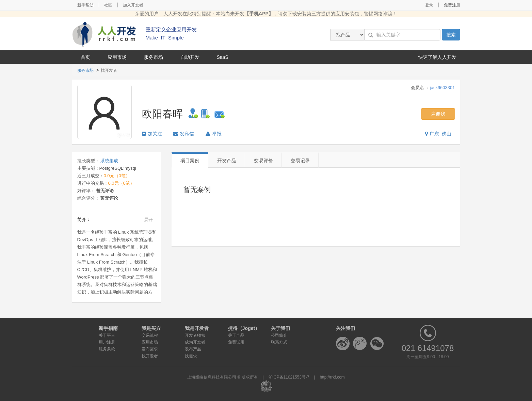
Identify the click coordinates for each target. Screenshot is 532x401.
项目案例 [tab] (190, 161)
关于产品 (236, 335)
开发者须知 (195, 335)
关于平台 (107, 335)
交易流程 (150, 335)
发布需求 (150, 349)
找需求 (191, 356)
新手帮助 (85, 5)
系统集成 (109, 161)
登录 (429, 5)
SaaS (223, 57)
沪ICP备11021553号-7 (289, 377)
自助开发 (190, 57)
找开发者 (150, 356)
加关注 (152, 134)
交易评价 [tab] (263, 161)
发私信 (184, 134)
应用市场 (117, 57)
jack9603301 (442, 88)
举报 (214, 134)
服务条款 (107, 349)
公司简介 (279, 335)
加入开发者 (133, 5)
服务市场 (154, 57)
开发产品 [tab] (227, 161)
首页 (85, 57)
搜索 (451, 35)
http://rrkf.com (332, 377)
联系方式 (279, 342)
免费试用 (236, 342)
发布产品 (193, 349)
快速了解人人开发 (437, 57)
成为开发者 (195, 342)
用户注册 (107, 342)
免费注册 (452, 5)
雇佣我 (438, 114)
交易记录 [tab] (300, 161)
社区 (108, 5)
